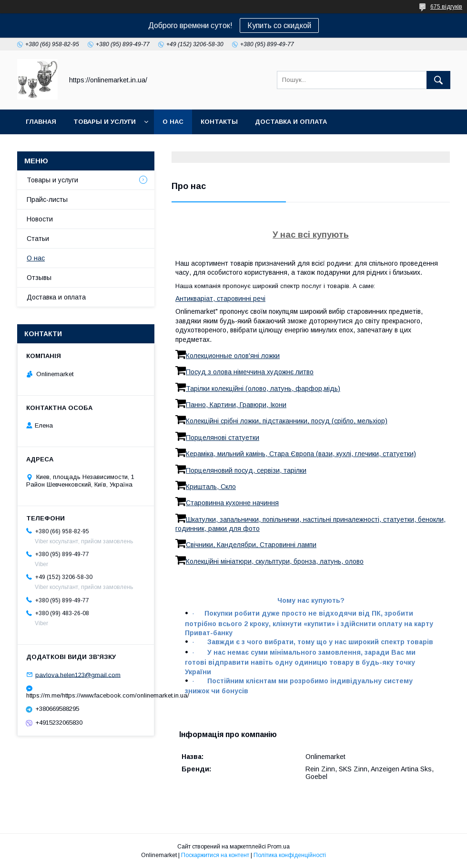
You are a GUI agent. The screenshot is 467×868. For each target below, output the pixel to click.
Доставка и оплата (291, 122)
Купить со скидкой (279, 25)
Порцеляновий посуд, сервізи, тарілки (241, 470)
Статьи (38, 239)
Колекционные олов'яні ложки (228, 356)
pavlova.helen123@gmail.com (78, 674)
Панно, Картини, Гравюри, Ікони (231, 405)
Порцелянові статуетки (217, 438)
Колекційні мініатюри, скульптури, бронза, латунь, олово (269, 561)
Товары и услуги (105, 122)
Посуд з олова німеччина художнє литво (244, 372)
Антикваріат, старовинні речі (220, 299)
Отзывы (39, 278)
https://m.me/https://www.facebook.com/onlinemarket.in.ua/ (86, 695)
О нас (173, 122)
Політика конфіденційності (290, 855)
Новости (40, 219)
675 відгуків (446, 7)
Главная (41, 122)
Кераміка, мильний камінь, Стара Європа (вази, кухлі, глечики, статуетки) (296, 454)
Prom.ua (279, 847)
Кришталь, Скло (206, 487)
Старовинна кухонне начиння (227, 503)
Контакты (219, 122)
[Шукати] (438, 80)
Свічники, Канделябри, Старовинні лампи (246, 545)
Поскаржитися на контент (215, 855)
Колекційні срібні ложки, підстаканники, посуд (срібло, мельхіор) (281, 421)
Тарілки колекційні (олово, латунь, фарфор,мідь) (258, 389)
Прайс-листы (47, 200)
